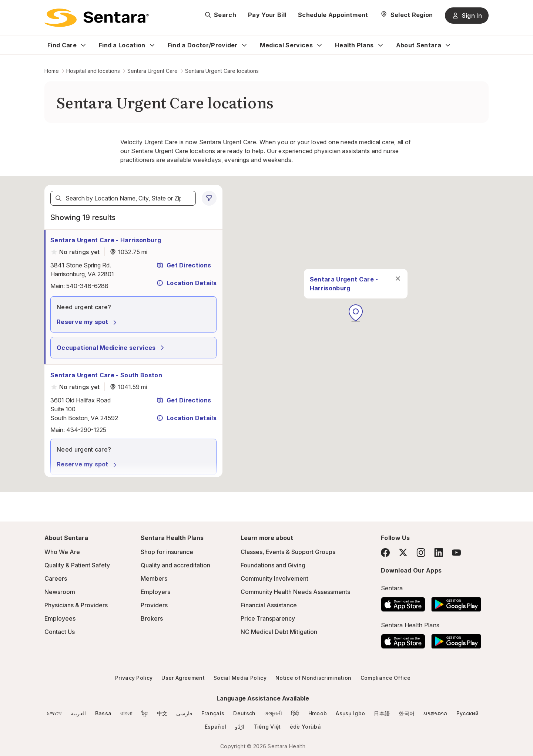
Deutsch (244, 713)
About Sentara (419, 45)
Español (215, 727)
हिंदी (295, 713)
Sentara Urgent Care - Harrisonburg (106, 240)
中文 (162, 713)
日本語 (382, 713)
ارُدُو (240, 727)
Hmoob (318, 713)
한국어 (407, 713)
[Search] (58, 198)
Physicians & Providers (76, 605)
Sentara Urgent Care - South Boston (106, 375)
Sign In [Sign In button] (467, 16)
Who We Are (62, 552)
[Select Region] (407, 15)
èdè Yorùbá (305, 727)
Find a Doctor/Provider (203, 45)
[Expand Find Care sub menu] (83, 45)
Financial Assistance (269, 605)
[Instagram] (421, 552)
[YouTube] (456, 553)
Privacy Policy (134, 678)
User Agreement (183, 678)
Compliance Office (385, 678)
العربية (78, 713)
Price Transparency (268, 618)
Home (52, 71)
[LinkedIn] (439, 552)
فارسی (184, 713)
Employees (60, 618)
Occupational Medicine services (111, 348)
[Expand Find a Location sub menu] (152, 45)
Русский (468, 713)
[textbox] (123, 198)
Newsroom (60, 592)
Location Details (186, 283)
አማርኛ (54, 713)
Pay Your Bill (267, 15)
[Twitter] (403, 553)
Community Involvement (274, 578)
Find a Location (122, 45)
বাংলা (126, 713)
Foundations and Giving (273, 565)
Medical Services (286, 45)
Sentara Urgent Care (152, 71)
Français (213, 713)
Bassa (103, 713)
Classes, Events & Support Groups (288, 552)
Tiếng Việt (267, 727)
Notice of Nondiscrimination (314, 678)
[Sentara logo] (97, 18)
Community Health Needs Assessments (295, 592)
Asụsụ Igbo (350, 713)
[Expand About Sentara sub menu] (448, 45)
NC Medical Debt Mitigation (279, 632)
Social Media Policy (240, 678)
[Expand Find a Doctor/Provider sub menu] (244, 45)
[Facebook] (385, 553)
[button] (334, 316)
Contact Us (60, 632)
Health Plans (354, 45)
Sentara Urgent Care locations (222, 71)
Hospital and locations (93, 71)
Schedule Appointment (333, 15)
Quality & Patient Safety (77, 565)
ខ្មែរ (145, 713)
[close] (376, 281)
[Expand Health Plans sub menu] (381, 45)
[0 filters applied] (209, 198)
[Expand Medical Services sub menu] (319, 45)
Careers (56, 578)
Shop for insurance (167, 552)
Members (154, 578)
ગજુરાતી (273, 713)
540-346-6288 (87, 286)
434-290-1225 (86, 430)
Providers (154, 605)
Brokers (152, 618)
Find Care (62, 45)
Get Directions (184, 265)
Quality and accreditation (175, 565)
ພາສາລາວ (435, 713)
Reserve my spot (88, 322)
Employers (155, 592)
